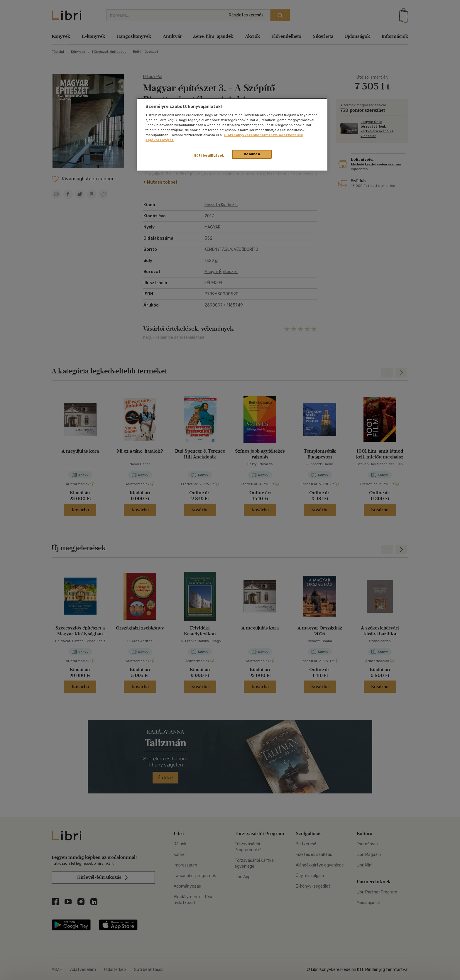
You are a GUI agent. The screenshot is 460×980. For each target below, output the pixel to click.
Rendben (252, 154)
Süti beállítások (209, 155)
